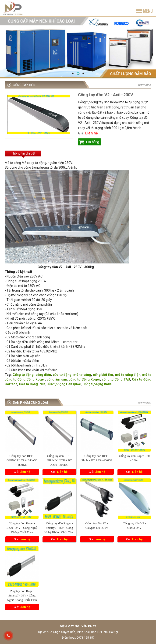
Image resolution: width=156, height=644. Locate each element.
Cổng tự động (23, 375)
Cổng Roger (36, 379)
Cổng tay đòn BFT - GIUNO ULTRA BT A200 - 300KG (59, 460)
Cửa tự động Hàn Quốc (64, 384)
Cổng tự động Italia (97, 384)
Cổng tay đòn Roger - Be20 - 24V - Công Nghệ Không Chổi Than (22, 528)
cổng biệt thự (103, 375)
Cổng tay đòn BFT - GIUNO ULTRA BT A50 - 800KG (22, 460)
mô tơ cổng (82, 375)
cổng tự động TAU (116, 379)
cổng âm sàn (57, 379)
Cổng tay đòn (24, 85)
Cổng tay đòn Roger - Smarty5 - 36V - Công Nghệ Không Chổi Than (59, 528)
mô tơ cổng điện (128, 375)
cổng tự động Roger (84, 379)
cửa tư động (62, 375)
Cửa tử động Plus (32, 384)
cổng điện (43, 375)
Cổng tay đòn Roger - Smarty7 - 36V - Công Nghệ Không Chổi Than (22, 595)
